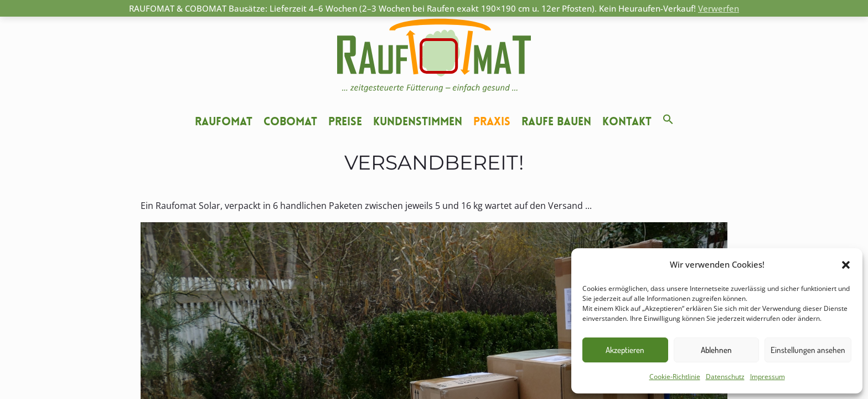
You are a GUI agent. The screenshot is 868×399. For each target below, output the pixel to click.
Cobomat (290, 121)
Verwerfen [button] (719, 8)
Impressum (768, 377)
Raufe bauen (556, 121)
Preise (345, 121)
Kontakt (627, 121)
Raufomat (224, 121)
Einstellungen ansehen (808, 350)
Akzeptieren (625, 350)
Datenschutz (725, 377)
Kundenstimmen (418, 121)
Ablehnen (716, 350)
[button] (846, 265)
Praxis (492, 121)
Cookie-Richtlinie (675, 377)
